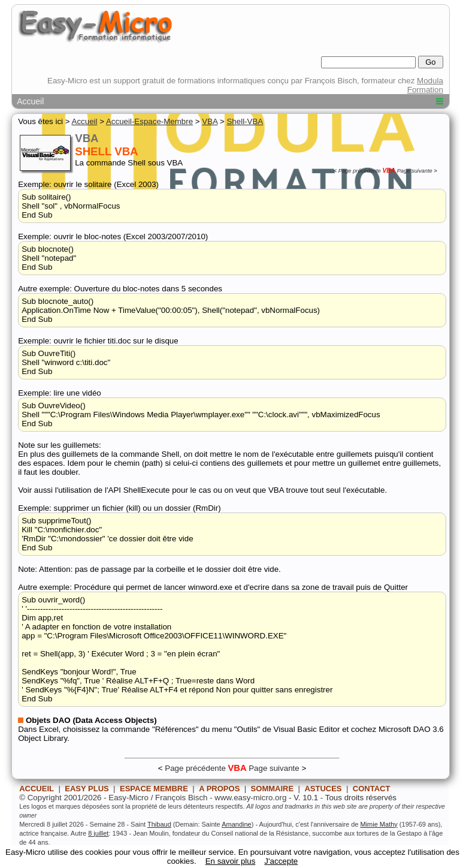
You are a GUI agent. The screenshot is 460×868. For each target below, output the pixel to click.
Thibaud (159, 824)
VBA (210, 121)
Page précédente (360, 171)
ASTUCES (323, 789)
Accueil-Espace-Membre (149, 121)
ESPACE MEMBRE (154, 789)
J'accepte (281, 861)
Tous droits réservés (361, 798)
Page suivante (415, 171)
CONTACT (372, 789)
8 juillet (98, 833)
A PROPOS (219, 789)
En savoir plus (231, 861)
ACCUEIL (37, 789)
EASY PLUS (87, 789)
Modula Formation (425, 85)
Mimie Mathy (379, 824)
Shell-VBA (245, 121)
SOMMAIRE (273, 789)
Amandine (237, 824)
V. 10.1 (306, 798)
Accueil (30, 101)
